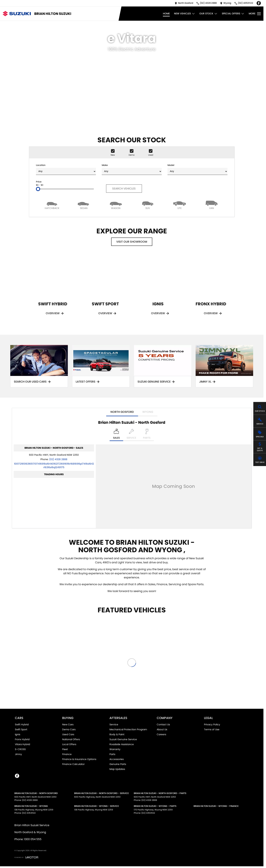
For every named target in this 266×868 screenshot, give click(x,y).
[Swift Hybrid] (53, 289)
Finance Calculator (73, 764)
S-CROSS (20, 749)
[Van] (212, 205)
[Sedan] (84, 205)
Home (166, 13)
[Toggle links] (26, 857)
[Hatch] (52, 205)
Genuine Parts (118, 764)
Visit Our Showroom (132, 242)
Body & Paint (117, 734)
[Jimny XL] (224, 366)
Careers (161, 734)
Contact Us (163, 724)
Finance (67, 754)
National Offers (71, 739)
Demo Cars (69, 729)
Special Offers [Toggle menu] (233, 14)
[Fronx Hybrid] (211, 289)
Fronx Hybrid (22, 739)
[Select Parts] (147, 435)
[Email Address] (54, 466)
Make (132, 169)
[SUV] (148, 205)
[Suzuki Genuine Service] (163, 366)
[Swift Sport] (105, 289)
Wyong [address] (148, 412)
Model (197, 169)
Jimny (18, 754)
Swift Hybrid (22, 724)
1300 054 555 (33, 839)
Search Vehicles (124, 189)
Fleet (65, 749)
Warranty (115, 749)
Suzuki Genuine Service (123, 739)
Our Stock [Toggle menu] (208, 14)
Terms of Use (212, 729)
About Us (162, 729)
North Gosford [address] (122, 412)
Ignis (18, 734)
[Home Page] (17, 14)
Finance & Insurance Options (79, 759)
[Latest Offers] (101, 366)
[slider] (38, 189)
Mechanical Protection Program (128, 729)
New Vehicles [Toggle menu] (185, 14)
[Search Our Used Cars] (39, 366)
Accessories (117, 759)
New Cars (68, 724)
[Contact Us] (184, 3)
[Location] (116, 435)
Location (66, 169)
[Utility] (180, 205)
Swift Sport (21, 729)
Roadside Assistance (122, 744)
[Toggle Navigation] (255, 14)
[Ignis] (158, 289)
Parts (112, 754)
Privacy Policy (212, 724)
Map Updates (117, 769)
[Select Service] (131, 435)
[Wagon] (116, 205)
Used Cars (68, 734)
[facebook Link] (259, 3)
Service (114, 724)
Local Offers (69, 744)
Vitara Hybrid (22, 744)
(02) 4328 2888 (58, 459)
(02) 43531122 (29, 813)
